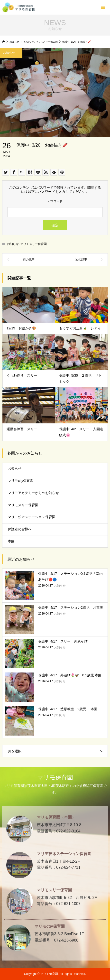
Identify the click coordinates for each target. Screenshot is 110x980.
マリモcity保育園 (21, 481)
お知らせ (13, 244)
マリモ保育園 (55, 777)
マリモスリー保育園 (34, 244)
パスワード (55, 201)
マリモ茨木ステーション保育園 (32, 517)
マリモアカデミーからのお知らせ (33, 493)
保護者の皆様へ (20, 529)
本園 (11, 541)
